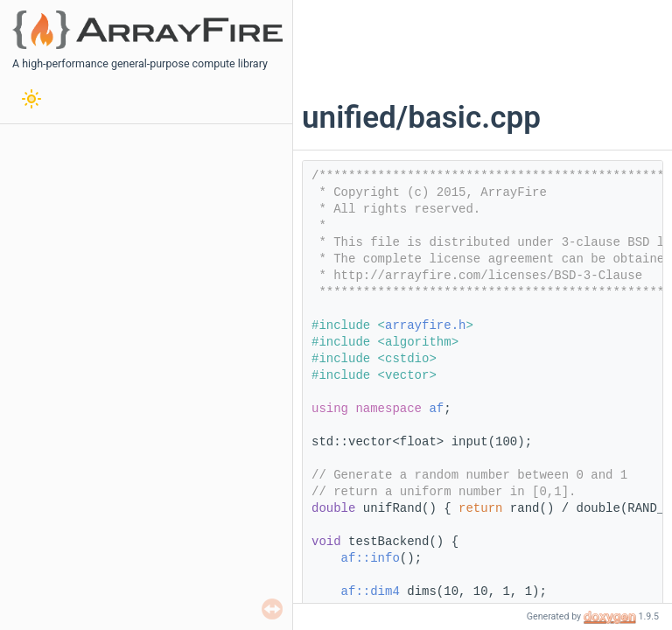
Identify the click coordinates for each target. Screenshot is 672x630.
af (436, 409)
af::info (371, 558)
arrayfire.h (425, 325)
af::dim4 (371, 591)
